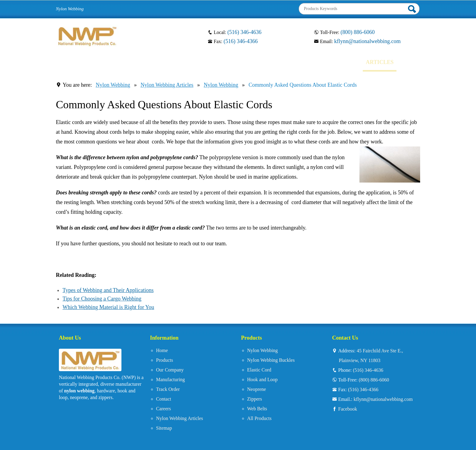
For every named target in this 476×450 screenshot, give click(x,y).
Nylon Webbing (113, 85)
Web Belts (257, 409)
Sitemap (164, 428)
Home (162, 350)
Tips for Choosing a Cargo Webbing (102, 299)
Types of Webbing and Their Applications (108, 290)
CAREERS (342, 62)
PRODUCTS (104, 62)
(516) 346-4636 (244, 32)
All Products (259, 418)
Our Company (170, 370)
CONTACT (306, 62)
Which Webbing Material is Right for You (108, 307)
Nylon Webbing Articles (167, 85)
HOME (70, 62)
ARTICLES (380, 62)
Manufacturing (170, 379)
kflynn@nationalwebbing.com (367, 41)
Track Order (168, 389)
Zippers (255, 399)
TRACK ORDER (262, 62)
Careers (163, 409)
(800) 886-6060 (358, 32)
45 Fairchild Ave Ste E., (375, 357)
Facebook (348, 409)
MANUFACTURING (206, 62)
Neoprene (257, 389)
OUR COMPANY (150, 62)
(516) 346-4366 (240, 41)
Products (165, 360)
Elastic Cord (259, 370)
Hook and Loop (262, 379)
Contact (164, 399)
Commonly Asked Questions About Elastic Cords (303, 85)
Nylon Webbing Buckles (271, 360)
